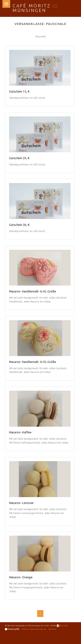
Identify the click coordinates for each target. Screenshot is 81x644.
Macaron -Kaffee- (21, 432)
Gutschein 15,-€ (19, 92)
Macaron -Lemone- (22, 503)
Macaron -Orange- (21, 577)
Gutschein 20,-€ (19, 158)
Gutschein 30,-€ (19, 225)
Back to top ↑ (53, 629)
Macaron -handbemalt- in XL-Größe (33, 291)
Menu (6, 4)
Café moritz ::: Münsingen (35, 8)
